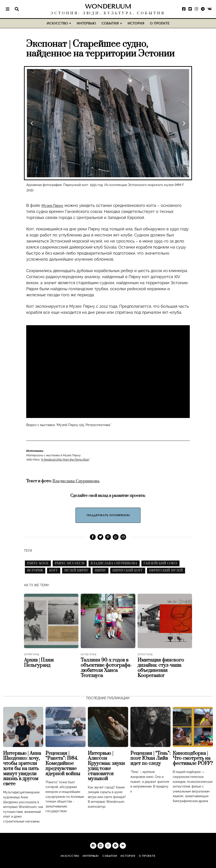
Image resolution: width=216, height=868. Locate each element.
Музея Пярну (54, 205)
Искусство (57, 23)
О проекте (160, 23)
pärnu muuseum (70, 563)
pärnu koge (38, 563)
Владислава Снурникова (76, 481)
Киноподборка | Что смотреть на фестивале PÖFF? (193, 758)
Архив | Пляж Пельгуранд (39, 663)
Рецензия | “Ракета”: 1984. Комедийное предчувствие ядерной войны (63, 763)
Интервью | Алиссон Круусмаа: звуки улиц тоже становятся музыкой (106, 766)
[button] (32, 123)
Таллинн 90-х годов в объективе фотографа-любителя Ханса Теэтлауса (106, 668)
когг (54, 571)
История (136, 23)
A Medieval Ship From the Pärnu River (65, 460)
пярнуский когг (128, 571)
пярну (100, 571)
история (35, 571)
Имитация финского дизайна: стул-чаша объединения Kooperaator (161, 668)
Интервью (86, 23)
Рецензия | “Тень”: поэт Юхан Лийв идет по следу (150, 758)
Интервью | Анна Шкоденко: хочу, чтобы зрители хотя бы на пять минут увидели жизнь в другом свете (22, 768)
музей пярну (76, 571)
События (110, 23)
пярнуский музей (166, 571)
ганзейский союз (160, 563)
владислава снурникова (114, 563)
